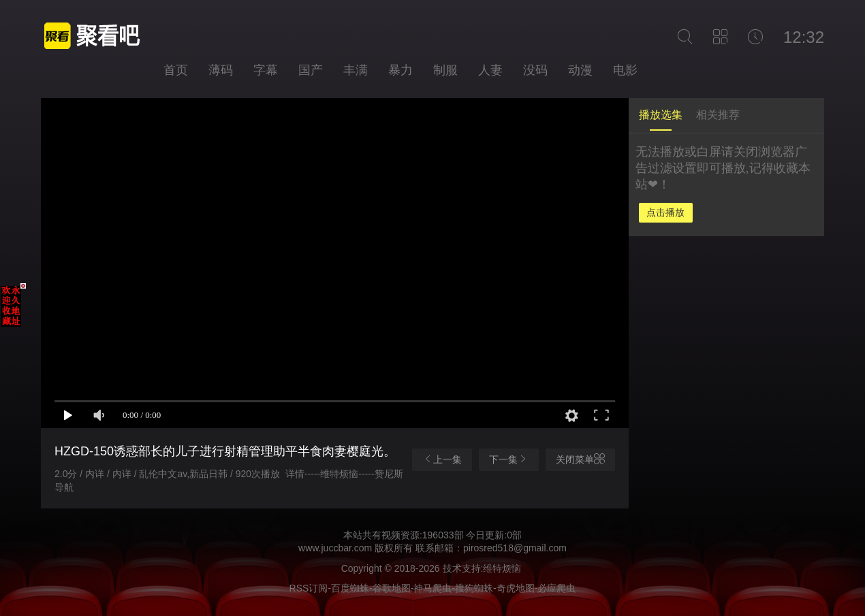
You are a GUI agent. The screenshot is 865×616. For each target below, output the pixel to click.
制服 (445, 70)
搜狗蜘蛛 (474, 588)
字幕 (266, 70)
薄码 (221, 70)
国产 (311, 70)
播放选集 (661, 115)
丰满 (356, 70)
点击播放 (665, 212)
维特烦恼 (339, 474)
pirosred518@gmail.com (515, 548)
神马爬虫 (432, 588)
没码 (535, 70)
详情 (295, 474)
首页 (176, 70)
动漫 (580, 70)
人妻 (490, 70)
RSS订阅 (309, 588)
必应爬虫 (556, 588)
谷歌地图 (392, 588)
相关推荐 (718, 115)
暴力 (400, 70)
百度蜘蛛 (350, 588)
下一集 (509, 459)
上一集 (442, 459)
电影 (625, 70)
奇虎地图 (516, 588)
